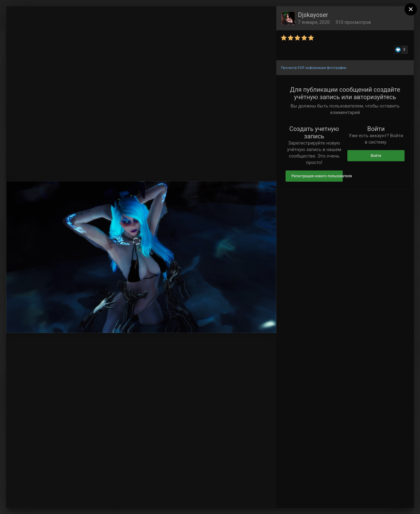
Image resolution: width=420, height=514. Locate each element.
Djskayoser (313, 15)
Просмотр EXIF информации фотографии (314, 68)
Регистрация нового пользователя (317, 176)
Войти (376, 156)
